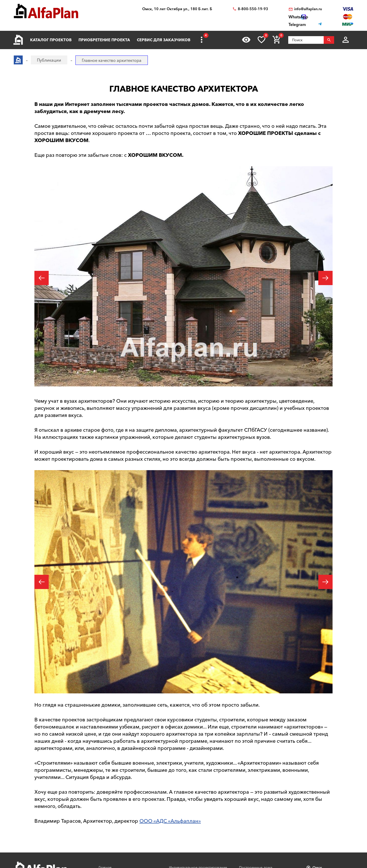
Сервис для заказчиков (164, 40)
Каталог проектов (51, 40)
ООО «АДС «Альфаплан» (170, 821)
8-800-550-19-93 (253, 9)
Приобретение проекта (104, 40)
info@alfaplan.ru (308, 9)
